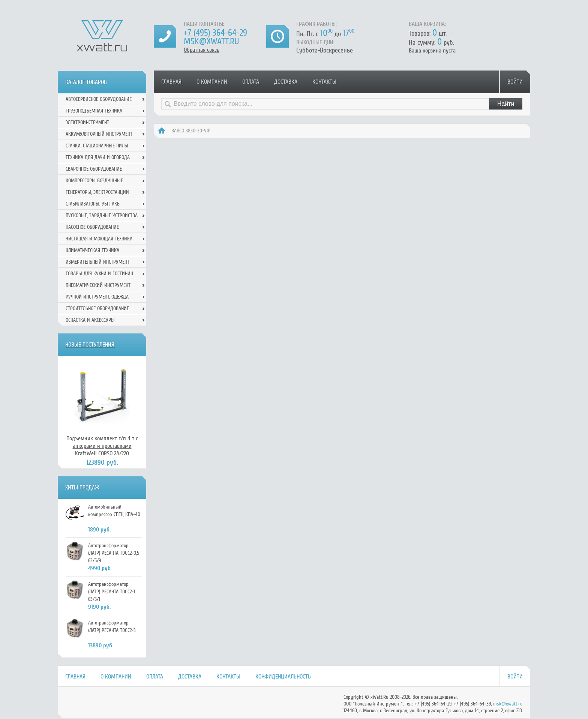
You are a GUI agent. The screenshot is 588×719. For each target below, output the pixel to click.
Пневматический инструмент (98, 285)
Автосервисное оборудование (99, 99)
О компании (212, 82)
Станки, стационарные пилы (97, 146)
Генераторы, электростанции (97, 192)
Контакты (324, 82)
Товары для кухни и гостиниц (100, 274)
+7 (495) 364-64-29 (215, 33)
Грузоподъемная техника (94, 111)
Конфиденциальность (283, 677)
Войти (515, 82)
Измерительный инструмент (97, 262)
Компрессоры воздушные (94, 181)
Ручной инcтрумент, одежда (97, 297)
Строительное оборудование (97, 308)
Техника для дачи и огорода (98, 157)
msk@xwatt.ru (211, 41)
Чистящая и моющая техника (99, 239)
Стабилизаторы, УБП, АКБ (93, 204)
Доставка (286, 82)
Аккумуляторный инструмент (99, 134)
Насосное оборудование (92, 227)
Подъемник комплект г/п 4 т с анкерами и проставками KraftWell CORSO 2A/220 (102, 446)
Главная (171, 82)
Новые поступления (90, 345)
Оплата (251, 82)
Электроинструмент (87, 122)
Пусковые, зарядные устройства (102, 215)
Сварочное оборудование (94, 169)
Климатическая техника (92, 250)
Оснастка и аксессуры (90, 320)
